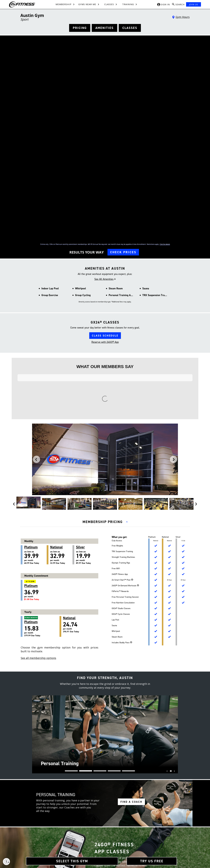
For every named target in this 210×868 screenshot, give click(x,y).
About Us (40, 828)
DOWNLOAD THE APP (114, 681)
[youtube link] (111, 775)
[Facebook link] (135, 830)
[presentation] (36, 267)
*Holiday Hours (146, 765)
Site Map (39, 838)
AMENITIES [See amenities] (104, 28)
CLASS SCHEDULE (105, 209)
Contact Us (68, 828)
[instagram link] (111, 760)
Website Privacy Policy (100, 848)
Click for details (165, 118)
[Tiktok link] (146, 830)
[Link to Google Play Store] (143, 840)
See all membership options (38, 466)
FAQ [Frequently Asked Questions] (65, 843)
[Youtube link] (151, 830)
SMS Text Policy (97, 843)
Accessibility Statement (101, 853)
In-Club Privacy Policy (100, 838)
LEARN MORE (130, 703)
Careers (39, 833)
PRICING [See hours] (80, 28)
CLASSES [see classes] (130, 28)
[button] (71, 579)
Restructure (40, 848)
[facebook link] (111, 752)
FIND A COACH (131, 610)
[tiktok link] (111, 767)
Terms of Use (97, 828)
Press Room (41, 843)
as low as (35, 363)
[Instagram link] (140, 830)
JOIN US (194, 4)
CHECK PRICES (123, 126)
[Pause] (170, 581)
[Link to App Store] (164, 840)
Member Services (71, 838)
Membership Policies (100, 833)
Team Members (70, 833)
